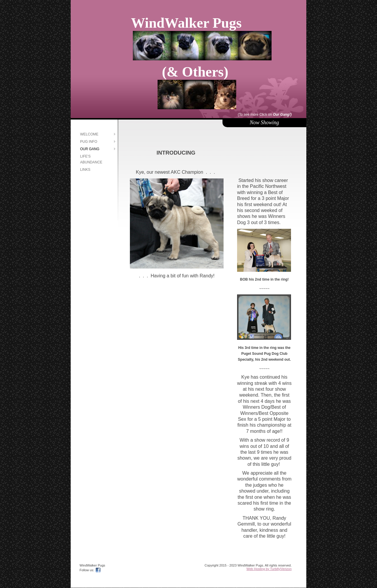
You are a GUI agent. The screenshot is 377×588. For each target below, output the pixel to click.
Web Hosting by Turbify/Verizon (269, 569)
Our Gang (90, 149)
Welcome (89, 134)
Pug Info (89, 142)
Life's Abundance (91, 159)
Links (85, 170)
